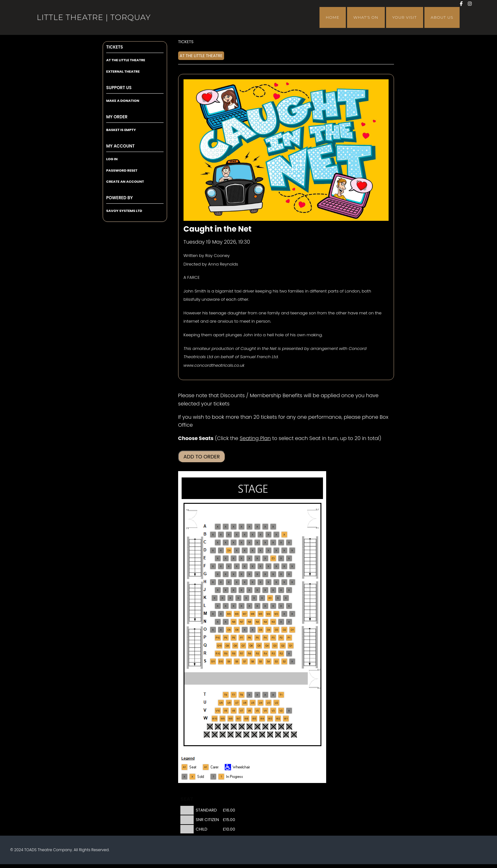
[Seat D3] (276, 550)
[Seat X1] (289, 727)
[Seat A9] (226, 527)
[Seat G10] (218, 574)
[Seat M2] (284, 614)
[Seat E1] (289, 558)
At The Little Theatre (126, 60)
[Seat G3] (273, 574)
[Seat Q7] (243, 646)
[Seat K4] (262, 598)
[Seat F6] (253, 566)
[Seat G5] (257, 574)
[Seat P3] (273, 638)
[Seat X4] (265, 727)
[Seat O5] (261, 630)
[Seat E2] (281, 558)
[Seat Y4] (270, 734)
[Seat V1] (289, 711)
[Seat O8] (237, 630)
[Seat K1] (286, 598)
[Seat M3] (276, 614)
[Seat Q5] (259, 646)
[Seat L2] (281, 606)
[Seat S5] (261, 661)
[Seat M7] (245, 614)
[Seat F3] (276, 566)
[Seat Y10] (223, 734)
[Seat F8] (237, 566)
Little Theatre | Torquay (94, 17)
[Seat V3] (273, 711)
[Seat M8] (237, 614)
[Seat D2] (284, 550)
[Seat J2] (281, 590)
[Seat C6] (249, 542)
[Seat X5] (257, 727)
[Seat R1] (289, 654)
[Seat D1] (292, 550)
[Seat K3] (270, 598)
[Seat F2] (284, 566)
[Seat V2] (281, 711)
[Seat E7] (242, 558)
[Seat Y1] (294, 734)
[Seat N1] (289, 622)
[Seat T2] (273, 695)
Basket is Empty (121, 130)
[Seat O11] (213, 630)
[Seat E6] (249, 558)
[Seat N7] (242, 622)
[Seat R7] (242, 654)
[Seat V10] (218, 711)
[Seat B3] (276, 535)
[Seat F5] (261, 566)
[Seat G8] (234, 574)
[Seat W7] (238, 719)
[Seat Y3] (278, 734)
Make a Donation (123, 101)
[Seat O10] (221, 630)
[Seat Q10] (219, 646)
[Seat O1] (292, 630)
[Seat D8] (237, 550)
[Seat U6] (245, 703)
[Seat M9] (229, 614)
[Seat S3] (276, 661)
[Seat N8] (234, 622)
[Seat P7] (242, 638)
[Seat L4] (265, 606)
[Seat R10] (218, 654)
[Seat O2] (284, 630)
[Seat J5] (257, 590)
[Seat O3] (276, 630)
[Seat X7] (242, 727)
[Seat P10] (218, 638)
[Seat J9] (226, 590)
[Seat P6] (249, 638)
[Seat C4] (265, 542)
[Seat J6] (249, 590)
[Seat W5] (254, 719)
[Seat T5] (249, 695)
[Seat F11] (213, 566)
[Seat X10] (218, 727)
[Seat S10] (221, 661)
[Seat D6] (253, 550)
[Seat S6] (253, 661)
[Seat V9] (226, 711)
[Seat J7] (242, 590)
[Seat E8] (234, 558)
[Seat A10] (218, 527)
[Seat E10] (218, 558)
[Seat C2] (281, 542)
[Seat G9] (226, 574)
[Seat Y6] (254, 734)
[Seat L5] (257, 606)
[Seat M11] (213, 614)
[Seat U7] (237, 703)
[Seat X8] (234, 727)
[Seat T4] (257, 695)
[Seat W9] (223, 719)
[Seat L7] (242, 606)
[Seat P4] (265, 638)
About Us (442, 17)
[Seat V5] (257, 711)
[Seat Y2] (286, 734)
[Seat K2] (278, 598)
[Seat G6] (249, 574)
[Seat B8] (237, 535)
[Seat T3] (265, 695)
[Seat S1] (292, 661)
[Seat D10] (221, 550)
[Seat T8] (226, 695)
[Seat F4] (268, 566)
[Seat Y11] (215, 734)
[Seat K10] (215, 598)
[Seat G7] (242, 574)
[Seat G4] (265, 574)
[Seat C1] (289, 542)
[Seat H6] (253, 582)
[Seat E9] (226, 558)
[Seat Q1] (291, 646)
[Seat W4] (262, 719)
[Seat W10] (215, 719)
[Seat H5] (261, 582)
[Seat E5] (257, 558)
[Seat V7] (242, 711)
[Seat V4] (265, 711)
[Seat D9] (229, 550)
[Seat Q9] (227, 646)
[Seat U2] (276, 703)
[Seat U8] (229, 703)
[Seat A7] (242, 527)
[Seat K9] (223, 598)
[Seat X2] (281, 727)
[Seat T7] (234, 695)
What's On (366, 17)
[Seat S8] (237, 661)
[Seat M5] (261, 614)
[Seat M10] (221, 614)
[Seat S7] (245, 661)
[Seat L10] (218, 606)
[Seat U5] (253, 703)
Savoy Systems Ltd (124, 211)
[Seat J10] (218, 590)
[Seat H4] (268, 582)
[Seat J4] (265, 590)
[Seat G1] (289, 574)
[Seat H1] (292, 582)
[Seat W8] (230, 719)
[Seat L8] (234, 606)
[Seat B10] (221, 535)
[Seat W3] (270, 719)
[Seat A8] (234, 527)
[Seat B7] (245, 535)
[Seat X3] (273, 727)
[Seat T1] (281, 695)
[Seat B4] (268, 535)
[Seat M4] (268, 614)
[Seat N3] (273, 622)
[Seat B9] (229, 535)
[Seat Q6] (251, 646)
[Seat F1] (292, 566)
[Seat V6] (249, 711)
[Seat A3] (273, 527)
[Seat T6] (242, 695)
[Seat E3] (273, 558)
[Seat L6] (249, 606)
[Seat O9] (229, 630)
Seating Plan (255, 438)
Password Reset (122, 170)
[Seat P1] (289, 638)
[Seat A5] (257, 527)
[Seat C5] (257, 542)
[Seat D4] (268, 550)
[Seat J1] (289, 590)
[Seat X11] (210, 727)
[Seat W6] (246, 719)
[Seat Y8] (238, 734)
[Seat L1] (289, 606)
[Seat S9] (229, 661)
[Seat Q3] (275, 646)
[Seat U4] (261, 703)
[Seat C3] (273, 542)
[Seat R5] (257, 654)
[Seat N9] (226, 622)
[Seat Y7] (246, 734)
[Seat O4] (268, 630)
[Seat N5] (257, 622)
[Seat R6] (249, 654)
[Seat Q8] (235, 646)
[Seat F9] (229, 566)
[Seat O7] (245, 630)
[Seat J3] (273, 590)
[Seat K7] (238, 598)
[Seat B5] (261, 535)
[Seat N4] (265, 622)
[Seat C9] (226, 542)
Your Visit (405, 17)
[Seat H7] (245, 582)
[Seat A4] (265, 527)
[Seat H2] (284, 582)
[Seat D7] (245, 550)
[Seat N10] (218, 622)
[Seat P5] (257, 638)
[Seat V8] (234, 711)
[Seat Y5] (262, 734)
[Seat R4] (265, 654)
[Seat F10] (221, 566)
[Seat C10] (218, 542)
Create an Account (125, 181)
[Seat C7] (242, 542)
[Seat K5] (254, 598)
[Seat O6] (253, 630)
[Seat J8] (234, 590)
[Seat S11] (213, 661)
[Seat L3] (273, 606)
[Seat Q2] (283, 646)
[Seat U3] (268, 703)
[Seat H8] (237, 582)
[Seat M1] (292, 614)
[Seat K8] (230, 598)
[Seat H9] (229, 582)
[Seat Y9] (230, 734)
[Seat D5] (261, 550)
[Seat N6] (249, 622)
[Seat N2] (281, 622)
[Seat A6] (249, 527)
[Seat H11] (213, 582)
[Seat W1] (286, 719)
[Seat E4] (265, 558)
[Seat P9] (226, 638)
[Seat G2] (281, 574)
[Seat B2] (284, 535)
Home (333, 17)
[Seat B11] (213, 535)
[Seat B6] (253, 535)
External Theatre (123, 71)
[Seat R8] (234, 654)
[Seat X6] (249, 727)
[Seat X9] (226, 727)
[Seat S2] (284, 661)
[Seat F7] (245, 566)
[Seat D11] (213, 550)
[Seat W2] (278, 719)
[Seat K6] (246, 598)
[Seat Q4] (267, 646)
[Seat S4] (268, 661)
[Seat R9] (226, 654)
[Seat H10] (221, 582)
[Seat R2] (281, 654)
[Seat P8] (234, 638)
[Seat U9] (221, 703)
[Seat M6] (253, 614)
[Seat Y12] (207, 734)
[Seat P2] (281, 638)
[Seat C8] (234, 542)
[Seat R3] (273, 654)
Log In (112, 159)
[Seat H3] (276, 582)
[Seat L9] (226, 606)
